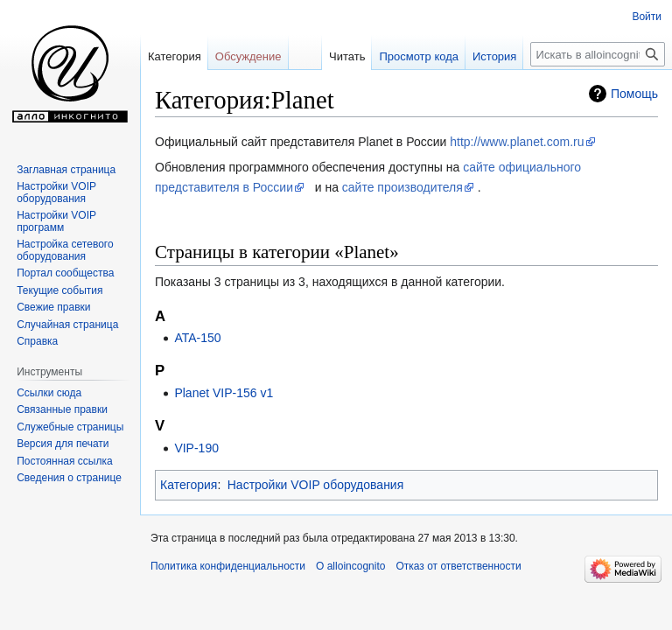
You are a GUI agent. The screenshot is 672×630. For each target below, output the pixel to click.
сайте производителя (402, 187)
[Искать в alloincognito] (598, 54)
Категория (189, 485)
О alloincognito (350, 566)
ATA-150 (197, 338)
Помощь (634, 94)
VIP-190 (196, 448)
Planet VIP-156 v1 (224, 393)
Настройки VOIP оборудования (316, 485)
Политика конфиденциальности (228, 566)
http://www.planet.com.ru (517, 142)
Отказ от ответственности (458, 566)
